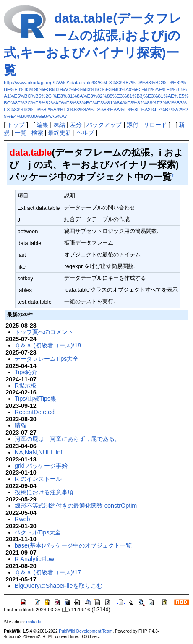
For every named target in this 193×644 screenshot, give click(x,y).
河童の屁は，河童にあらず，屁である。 (68, 439)
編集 (42, 125)
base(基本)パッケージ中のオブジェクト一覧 (73, 545)
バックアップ (104, 125)
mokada (34, 622)
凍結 (59, 125)
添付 (133, 125)
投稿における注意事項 (44, 492)
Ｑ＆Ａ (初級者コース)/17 (48, 572)
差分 (76, 125)
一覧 (21, 133)
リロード (155, 125)
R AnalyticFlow (34, 559)
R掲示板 (26, 386)
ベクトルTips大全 (38, 532)
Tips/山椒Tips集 (35, 399)
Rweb (22, 519)
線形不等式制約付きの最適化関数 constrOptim (76, 506)
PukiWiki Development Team (86, 631)
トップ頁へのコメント (44, 332)
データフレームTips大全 (47, 359)
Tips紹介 (26, 372)
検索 (37, 133)
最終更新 (60, 133)
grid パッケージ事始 (41, 466)
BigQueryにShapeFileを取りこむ (59, 586)
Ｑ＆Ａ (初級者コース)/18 (48, 345)
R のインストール (38, 479)
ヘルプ (85, 133)
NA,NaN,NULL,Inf (39, 452)
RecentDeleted (35, 412)
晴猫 (21, 425)
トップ (16, 125)
